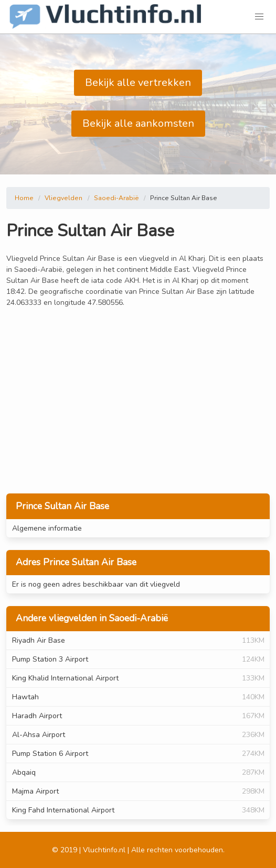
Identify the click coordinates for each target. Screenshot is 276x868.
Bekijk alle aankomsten (138, 123)
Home (24, 198)
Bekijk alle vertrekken (138, 83)
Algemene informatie (47, 528)
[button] (259, 17)
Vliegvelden (63, 198)
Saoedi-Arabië (116, 198)
